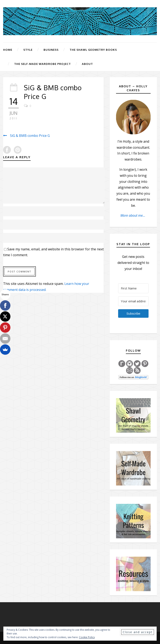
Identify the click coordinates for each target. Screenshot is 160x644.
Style (28, 50)
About (87, 64)
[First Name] (133, 288)
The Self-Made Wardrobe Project (42, 64)
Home (8, 50)
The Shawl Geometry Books (93, 50)
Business (51, 50)
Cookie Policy (87, 637)
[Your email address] (133, 301)
